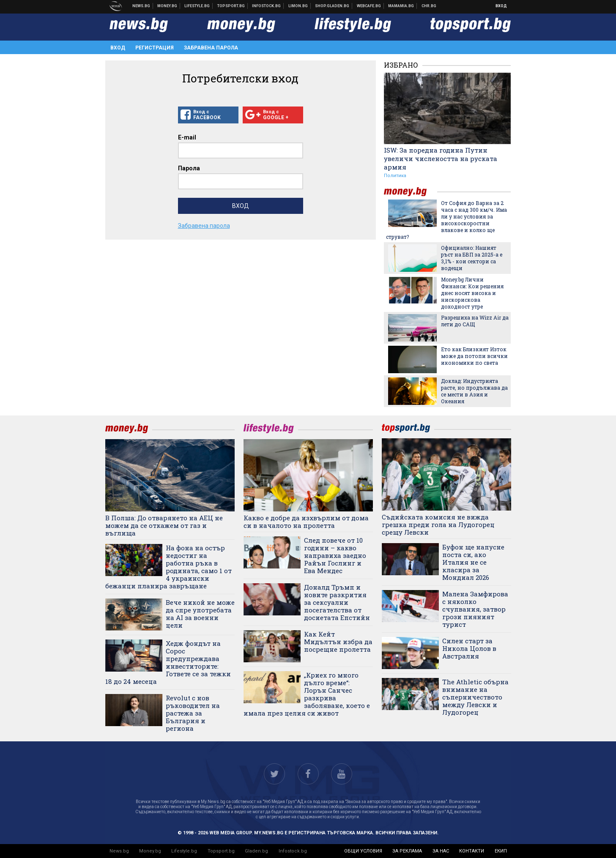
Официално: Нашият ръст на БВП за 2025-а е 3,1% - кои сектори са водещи (472, 258)
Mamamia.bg (401, 6)
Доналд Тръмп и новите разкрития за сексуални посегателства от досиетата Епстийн (337, 602)
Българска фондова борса (267, 6)
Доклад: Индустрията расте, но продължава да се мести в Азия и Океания (474, 391)
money (411, 192)
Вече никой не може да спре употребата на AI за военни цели (200, 614)
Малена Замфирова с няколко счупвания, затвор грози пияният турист (475, 609)
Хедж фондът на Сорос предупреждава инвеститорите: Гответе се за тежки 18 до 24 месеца (168, 662)
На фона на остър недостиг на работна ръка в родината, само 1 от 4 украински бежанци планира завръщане (168, 567)
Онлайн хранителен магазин (332, 6)
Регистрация (155, 48)
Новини (141, 6)
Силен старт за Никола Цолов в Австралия (469, 648)
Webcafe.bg (369, 6)
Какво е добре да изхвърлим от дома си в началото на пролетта (306, 522)
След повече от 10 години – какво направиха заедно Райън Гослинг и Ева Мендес (335, 555)
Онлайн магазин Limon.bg (298, 6)
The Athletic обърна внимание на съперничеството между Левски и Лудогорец (475, 697)
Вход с (208, 115)
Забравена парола (211, 48)
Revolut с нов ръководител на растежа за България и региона (193, 713)
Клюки (197, 6)
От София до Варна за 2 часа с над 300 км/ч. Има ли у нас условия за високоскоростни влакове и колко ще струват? (446, 220)
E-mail (187, 137)
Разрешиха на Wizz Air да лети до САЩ (475, 321)
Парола (189, 168)
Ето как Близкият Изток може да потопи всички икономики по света (474, 356)
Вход (501, 6)
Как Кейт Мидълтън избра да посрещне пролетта (338, 642)
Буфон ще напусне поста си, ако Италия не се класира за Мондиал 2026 (473, 562)
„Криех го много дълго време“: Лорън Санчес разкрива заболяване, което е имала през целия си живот (307, 694)
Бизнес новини (167, 6)
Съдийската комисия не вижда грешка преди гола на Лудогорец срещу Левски (438, 525)
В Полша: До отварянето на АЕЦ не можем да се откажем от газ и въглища (164, 525)
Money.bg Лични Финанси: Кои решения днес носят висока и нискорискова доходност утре (472, 293)
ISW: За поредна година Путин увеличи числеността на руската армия (441, 158)
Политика (395, 176)
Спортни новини (231, 6)
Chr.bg (429, 6)
